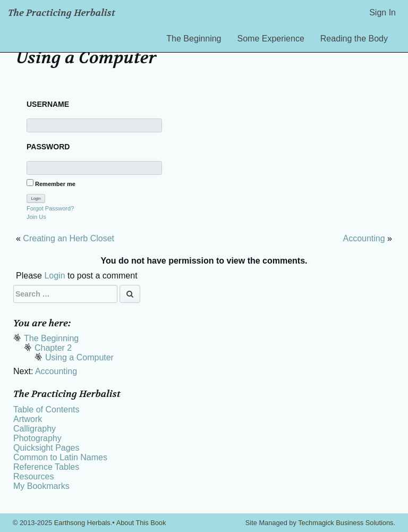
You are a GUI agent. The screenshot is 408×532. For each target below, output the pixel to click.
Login (54, 276)
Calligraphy (35, 429)
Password (48, 147)
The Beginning (194, 39)
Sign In (382, 12)
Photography (37, 438)
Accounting (364, 238)
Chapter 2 (53, 348)
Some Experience (271, 39)
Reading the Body (354, 39)
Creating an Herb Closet (69, 238)
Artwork (28, 419)
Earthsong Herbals (82, 523)
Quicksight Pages (46, 448)
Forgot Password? (50, 208)
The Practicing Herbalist (62, 13)
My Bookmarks (41, 486)
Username (48, 104)
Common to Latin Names (60, 457)
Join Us (36, 217)
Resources (33, 476)
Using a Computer (79, 357)
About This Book (141, 523)
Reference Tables (46, 467)
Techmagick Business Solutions (346, 523)
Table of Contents (46, 409)
